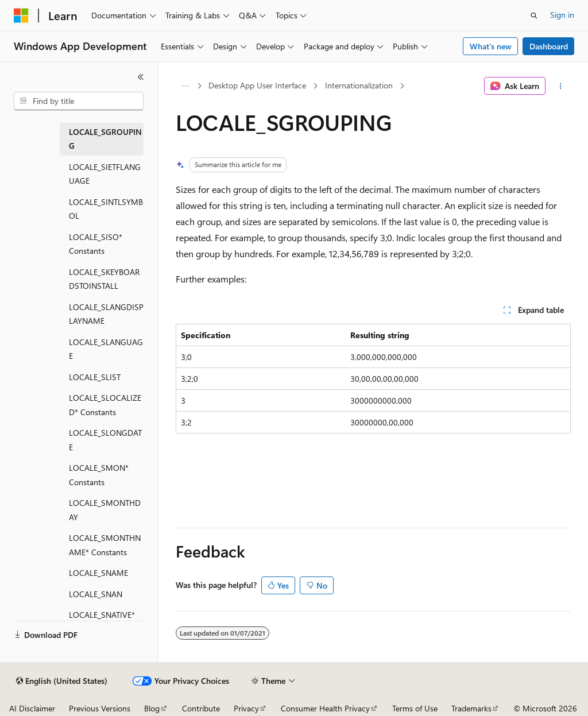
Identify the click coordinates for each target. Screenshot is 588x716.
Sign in (562, 15)
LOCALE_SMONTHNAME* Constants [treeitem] (105, 545)
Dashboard (549, 46)
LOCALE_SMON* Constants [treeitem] (99, 475)
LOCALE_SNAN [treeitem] (96, 594)
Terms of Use (415, 708)
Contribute (201, 708)
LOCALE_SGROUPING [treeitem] (105, 139)
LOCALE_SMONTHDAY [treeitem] (105, 510)
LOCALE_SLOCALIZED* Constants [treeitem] (105, 405)
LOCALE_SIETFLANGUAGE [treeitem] (105, 174)
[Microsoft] (21, 16)
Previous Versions (100, 708)
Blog (152, 708)
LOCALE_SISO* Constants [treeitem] (96, 244)
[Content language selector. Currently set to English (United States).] (62, 681)
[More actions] (560, 86)
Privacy (246, 708)
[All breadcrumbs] (186, 86)
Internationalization (359, 85)
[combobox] (79, 101)
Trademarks (471, 708)
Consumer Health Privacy (325, 708)
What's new (491, 46)
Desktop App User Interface (257, 85)
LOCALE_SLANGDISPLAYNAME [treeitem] (106, 314)
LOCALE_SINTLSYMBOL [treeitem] (106, 209)
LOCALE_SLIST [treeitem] (95, 377)
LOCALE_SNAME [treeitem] (98, 573)
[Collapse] (141, 77)
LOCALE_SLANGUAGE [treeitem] (106, 349)
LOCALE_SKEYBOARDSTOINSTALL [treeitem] (104, 279)
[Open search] (534, 16)
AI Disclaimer (32, 708)
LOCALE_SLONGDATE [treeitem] (105, 440)
